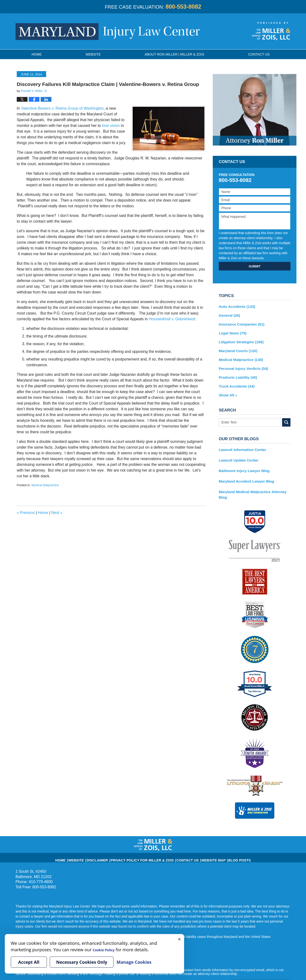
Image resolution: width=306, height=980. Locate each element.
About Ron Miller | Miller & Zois (174, 54)
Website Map (203, 844)
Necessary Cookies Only (82, 962)
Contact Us (181, 844)
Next (57, 513)
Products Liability (236, 373)
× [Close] (179, 939)
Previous (26, 513)
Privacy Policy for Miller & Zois (145, 844)
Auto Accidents (235, 306)
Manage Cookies (134, 962)
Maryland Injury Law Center (108, 32)
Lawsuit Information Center (240, 444)
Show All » (227, 390)
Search (286, 417)
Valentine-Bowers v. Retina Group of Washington (62, 108)
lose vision (111, 126)
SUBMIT (255, 266)
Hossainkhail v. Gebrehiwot (172, 319)
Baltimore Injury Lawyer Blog (242, 464)
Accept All (29, 962)
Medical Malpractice (45, 485)
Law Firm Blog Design (268, 970)
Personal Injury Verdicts (241, 365)
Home (37, 54)
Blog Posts (225, 844)
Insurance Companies (240, 323)
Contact (259, 54)
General (228, 315)
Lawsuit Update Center (237, 454)
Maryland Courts (236, 348)
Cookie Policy (107, 950)
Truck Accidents (235, 382)
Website (93, 54)
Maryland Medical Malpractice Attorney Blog (254, 484)
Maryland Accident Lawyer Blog (244, 474)
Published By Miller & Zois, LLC (271, 31)
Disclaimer (109, 844)
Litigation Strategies (239, 340)
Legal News (231, 331)
